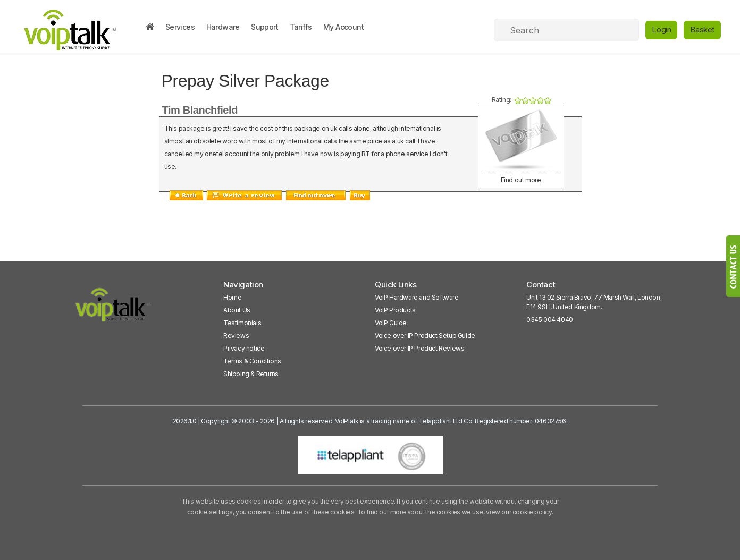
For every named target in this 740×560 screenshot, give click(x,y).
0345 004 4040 (550, 320)
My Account (343, 27)
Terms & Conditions (252, 361)
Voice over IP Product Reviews (419, 348)
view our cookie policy (519, 512)
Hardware (223, 27)
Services (180, 27)
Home (232, 297)
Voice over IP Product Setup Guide (425, 336)
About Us (237, 310)
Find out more (521, 180)
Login (661, 29)
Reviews (236, 336)
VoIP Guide (391, 323)
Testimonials (242, 323)
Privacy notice (244, 348)
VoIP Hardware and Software (417, 297)
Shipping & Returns (251, 374)
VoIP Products (395, 310)
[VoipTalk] (113, 309)
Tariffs (301, 27)
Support (264, 27)
